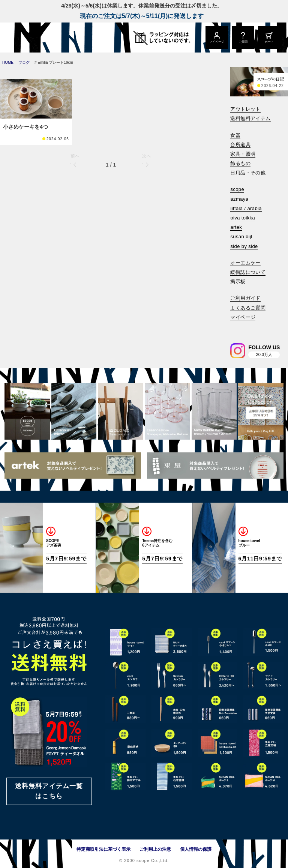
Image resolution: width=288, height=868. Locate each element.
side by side (244, 246)
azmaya (239, 199)
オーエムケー (245, 263)
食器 (235, 135)
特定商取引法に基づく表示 (103, 849)
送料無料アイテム (250, 118)
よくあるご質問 (248, 308)
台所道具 (240, 145)
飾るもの (240, 163)
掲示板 (238, 282)
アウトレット (245, 109)
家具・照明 (243, 154)
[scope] (63, 38)
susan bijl (241, 237)
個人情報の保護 (196, 849)
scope (237, 189)
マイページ (243, 317)
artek (236, 227)
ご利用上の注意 (155, 849)
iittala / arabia (246, 208)
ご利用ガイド (245, 298)
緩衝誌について (248, 272)
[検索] (235, 327)
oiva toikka (243, 218)
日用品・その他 (248, 173)
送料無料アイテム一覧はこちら (49, 791)
